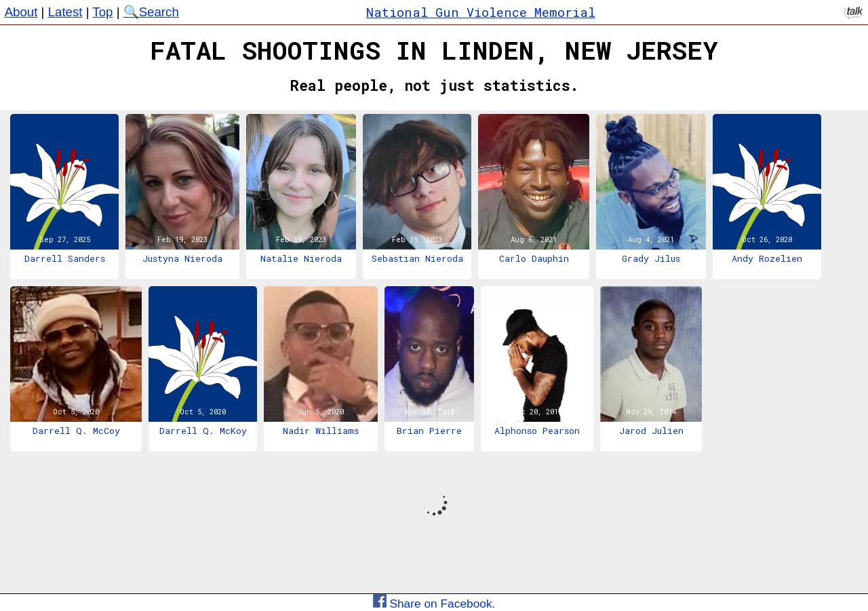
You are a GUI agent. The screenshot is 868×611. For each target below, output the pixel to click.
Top (102, 12)
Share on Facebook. (434, 604)
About (21, 12)
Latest (65, 12)
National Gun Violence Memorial (481, 12)
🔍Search (151, 12)
